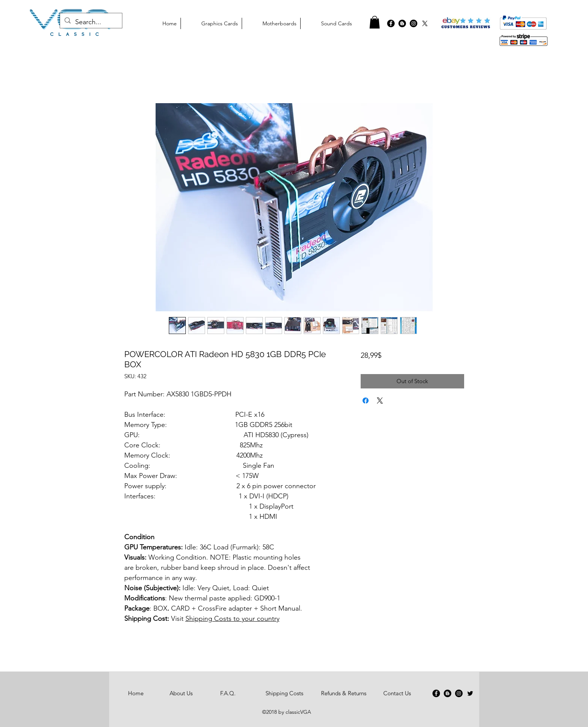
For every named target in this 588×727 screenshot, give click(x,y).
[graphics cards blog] (402, 23)
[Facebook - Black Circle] (391, 23)
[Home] (136, 693)
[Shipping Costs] (285, 693)
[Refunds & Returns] (344, 693)
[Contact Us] (397, 693)
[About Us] (181, 693)
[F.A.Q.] (228, 693)
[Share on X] (380, 401)
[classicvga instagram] (414, 23)
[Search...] (91, 22)
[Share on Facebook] (366, 401)
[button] (375, 22)
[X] (425, 23)
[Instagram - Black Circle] (459, 693)
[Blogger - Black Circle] (448, 693)
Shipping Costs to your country (232, 619)
